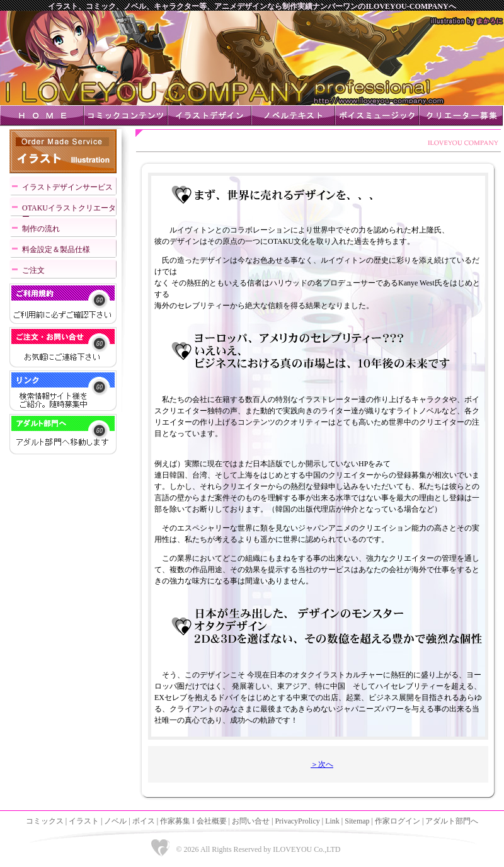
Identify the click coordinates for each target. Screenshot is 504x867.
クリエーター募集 (461, 116)
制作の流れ (41, 229)
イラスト (84, 821)
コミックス (45, 821)
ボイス (144, 821)
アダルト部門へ (452, 821)
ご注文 (33, 270)
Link (332, 821)
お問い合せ (251, 821)
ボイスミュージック (377, 116)
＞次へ (322, 764)
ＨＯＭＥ (42, 116)
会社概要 (212, 821)
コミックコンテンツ (126, 116)
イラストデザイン (209, 116)
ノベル (115, 821)
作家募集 (175, 821)
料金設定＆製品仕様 (56, 250)
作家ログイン (398, 821)
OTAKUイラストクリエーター (69, 211)
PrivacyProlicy (297, 821)
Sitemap (357, 821)
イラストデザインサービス (67, 187)
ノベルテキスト (293, 116)
